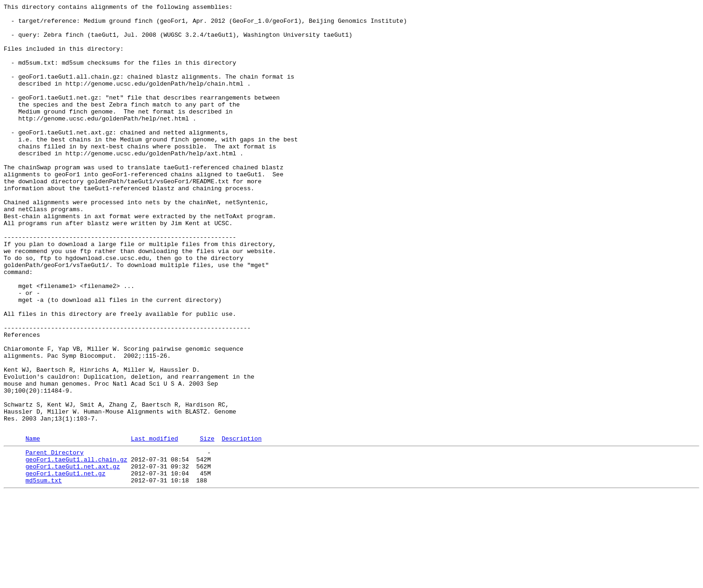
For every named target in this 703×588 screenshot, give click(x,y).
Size (207, 525)
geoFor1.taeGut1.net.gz (66, 565)
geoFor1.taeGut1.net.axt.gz (73, 557)
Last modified (154, 525)
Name (33, 525)
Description (242, 525)
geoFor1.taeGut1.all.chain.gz (76, 548)
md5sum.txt (44, 574)
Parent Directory (55, 540)
